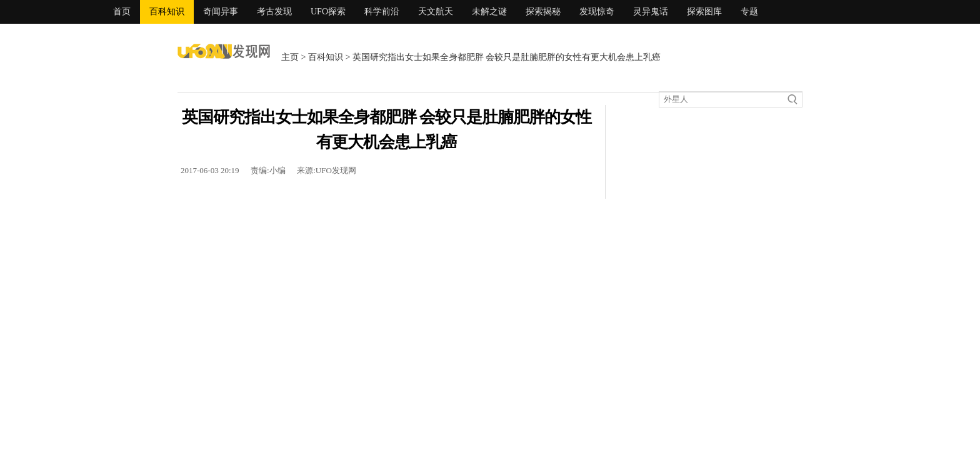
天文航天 (436, 12)
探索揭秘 (543, 12)
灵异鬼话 (651, 12)
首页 (122, 12)
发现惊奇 (597, 12)
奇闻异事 (221, 12)
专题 (749, 12)
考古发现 (274, 12)
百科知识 (167, 12)
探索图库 (704, 12)
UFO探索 (328, 12)
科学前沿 (382, 12)
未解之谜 (489, 12)
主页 (290, 57)
